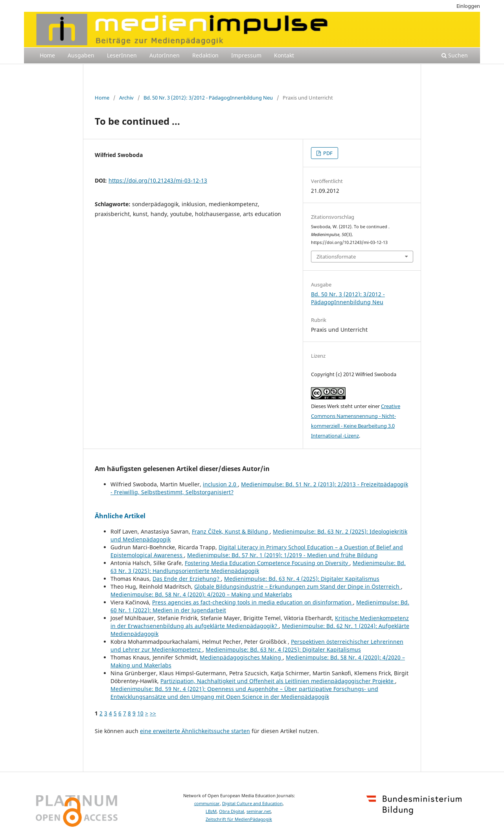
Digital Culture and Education (252, 804)
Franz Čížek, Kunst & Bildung (231, 531)
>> (153, 713)
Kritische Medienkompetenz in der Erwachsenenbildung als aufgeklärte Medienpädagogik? (260, 622)
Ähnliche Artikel (120, 516)
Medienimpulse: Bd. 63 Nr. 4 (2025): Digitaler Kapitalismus (302, 579)
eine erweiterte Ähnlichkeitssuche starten (195, 731)
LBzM (211, 811)
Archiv (126, 98)
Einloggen (468, 6)
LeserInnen (122, 55)
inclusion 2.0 (220, 484)
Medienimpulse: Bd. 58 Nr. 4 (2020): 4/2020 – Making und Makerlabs (201, 594)
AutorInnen (165, 55)
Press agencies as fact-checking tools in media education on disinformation (253, 602)
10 (140, 713)
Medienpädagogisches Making (241, 657)
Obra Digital (232, 811)
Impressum (246, 55)
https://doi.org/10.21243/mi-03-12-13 (158, 180)
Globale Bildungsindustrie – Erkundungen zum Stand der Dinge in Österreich (298, 587)
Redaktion (205, 55)
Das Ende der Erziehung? (187, 579)
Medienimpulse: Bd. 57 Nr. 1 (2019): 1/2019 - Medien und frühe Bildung (282, 555)
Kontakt (284, 55)
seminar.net (259, 811)
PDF (327, 153)
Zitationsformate (336, 257)
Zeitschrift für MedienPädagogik (239, 819)
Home (47, 55)
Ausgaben (81, 55)
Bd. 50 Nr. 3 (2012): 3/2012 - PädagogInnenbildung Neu (208, 98)
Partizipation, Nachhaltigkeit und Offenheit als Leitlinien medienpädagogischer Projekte (278, 681)
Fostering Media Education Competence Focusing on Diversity (267, 563)
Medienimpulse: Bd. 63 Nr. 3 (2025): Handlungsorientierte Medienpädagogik (258, 567)
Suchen (455, 55)
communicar (207, 804)
